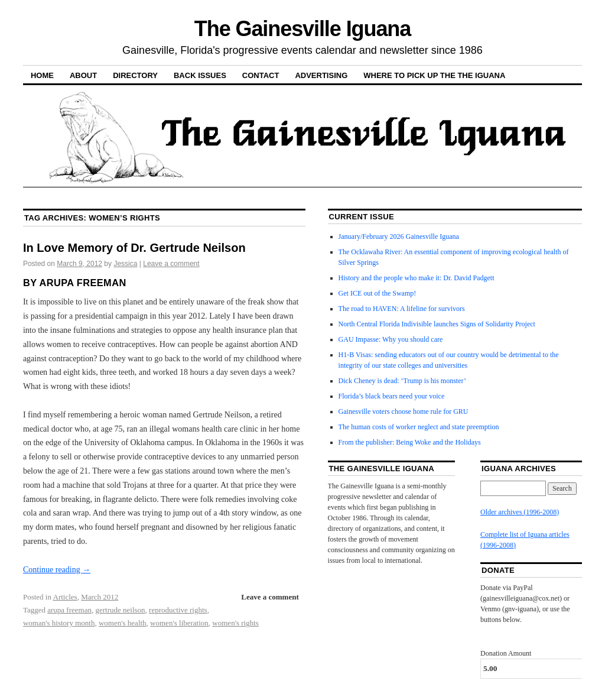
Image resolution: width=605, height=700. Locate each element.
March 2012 (100, 597)
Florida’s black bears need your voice (392, 396)
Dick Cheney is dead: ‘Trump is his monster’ (402, 381)
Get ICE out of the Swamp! (378, 293)
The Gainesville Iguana (302, 29)
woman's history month (59, 623)
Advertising (321, 75)
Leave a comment (171, 264)
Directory (135, 75)
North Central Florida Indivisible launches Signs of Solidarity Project (437, 324)
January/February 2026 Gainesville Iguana (399, 236)
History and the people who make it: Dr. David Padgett (417, 278)
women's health (123, 623)
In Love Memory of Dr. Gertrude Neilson (134, 248)
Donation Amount (506, 653)
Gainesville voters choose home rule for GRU (404, 411)
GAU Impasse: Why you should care (391, 339)
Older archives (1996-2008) (520, 512)
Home (42, 75)
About (83, 75)
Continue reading (57, 570)
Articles (65, 597)
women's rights (235, 623)
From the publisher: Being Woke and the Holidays (410, 442)
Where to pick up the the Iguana (434, 75)
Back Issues (200, 75)
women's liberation (179, 623)
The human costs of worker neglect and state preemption (419, 427)
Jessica (125, 264)
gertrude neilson (120, 610)
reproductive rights (178, 610)
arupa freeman (69, 610)
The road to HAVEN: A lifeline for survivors (402, 309)
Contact (261, 75)
